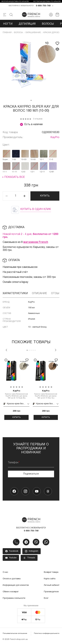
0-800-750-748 (43, 6)
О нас (5, 572)
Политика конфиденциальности (47, 633)
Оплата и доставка (12, 579)
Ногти (8, 24)
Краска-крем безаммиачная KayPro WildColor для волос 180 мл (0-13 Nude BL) (16, 394)
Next (56, 350)
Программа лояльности (14, 598)
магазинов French (36, 242)
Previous (6, 350)
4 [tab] (33, 350)
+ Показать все (13, 177)
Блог (46, 598)
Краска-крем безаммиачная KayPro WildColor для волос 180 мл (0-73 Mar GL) (46, 394)
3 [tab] (31, 350)
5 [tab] (35, 350)
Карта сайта (50, 579)
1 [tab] (31, 100)
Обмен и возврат (11, 592)
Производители (51, 592)
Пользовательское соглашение (15, 633)
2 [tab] (29, 350)
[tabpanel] (31, 67)
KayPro (55, 137)
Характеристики (15, 293)
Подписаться (31, 474)
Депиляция (27, 24)
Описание (39, 293)
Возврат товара (51, 572)
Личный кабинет (52, 585)
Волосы (48, 24)
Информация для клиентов (16, 585)
